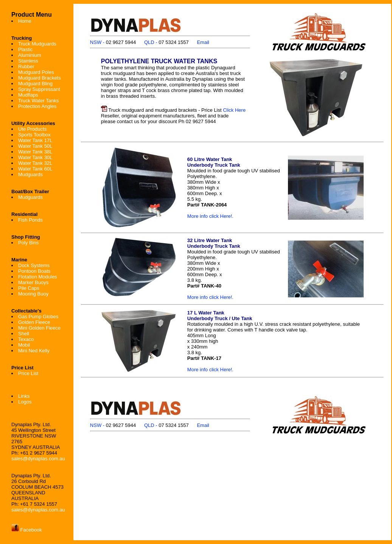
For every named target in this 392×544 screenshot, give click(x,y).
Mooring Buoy (33, 294)
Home (25, 21)
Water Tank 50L (35, 146)
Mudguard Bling (35, 84)
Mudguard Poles (36, 72)
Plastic (25, 49)
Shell (24, 334)
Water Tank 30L (35, 157)
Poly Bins (28, 243)
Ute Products (32, 129)
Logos (25, 402)
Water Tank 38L (35, 152)
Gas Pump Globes (38, 317)
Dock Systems (34, 265)
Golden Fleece (34, 322)
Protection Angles (37, 106)
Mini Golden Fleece (39, 328)
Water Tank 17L (35, 140)
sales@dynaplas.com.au (38, 459)
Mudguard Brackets (40, 78)
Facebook (27, 530)
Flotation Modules (38, 277)
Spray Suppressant (39, 89)
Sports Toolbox (34, 135)
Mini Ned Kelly (34, 351)
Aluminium (30, 55)
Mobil (24, 345)
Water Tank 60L (35, 169)
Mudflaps (28, 95)
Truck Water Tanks (38, 101)
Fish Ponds (30, 220)
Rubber (26, 66)
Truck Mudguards (37, 44)
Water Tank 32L (35, 163)
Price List (28, 373)
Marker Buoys (33, 282)
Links (24, 396)
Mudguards (30, 174)
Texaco (26, 339)
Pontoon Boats (34, 271)
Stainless (28, 61)
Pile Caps (29, 288)
